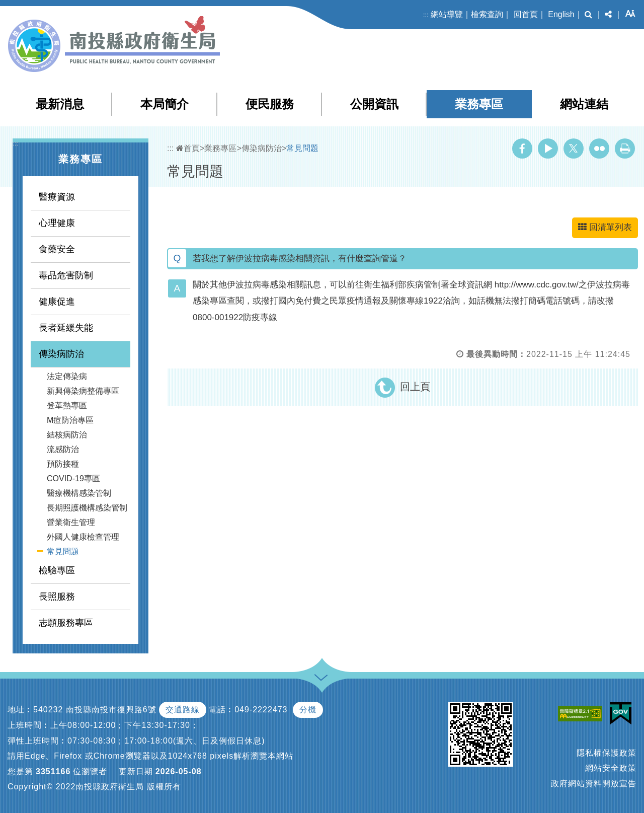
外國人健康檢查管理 (83, 537)
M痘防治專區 (70, 420)
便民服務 (270, 104)
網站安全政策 (611, 768)
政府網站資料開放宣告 (594, 784)
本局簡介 (165, 104)
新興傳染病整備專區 (83, 391)
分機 (308, 710)
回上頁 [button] (415, 387)
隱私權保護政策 (607, 753)
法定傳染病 (67, 376)
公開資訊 (374, 104)
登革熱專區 (67, 405)
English (561, 14)
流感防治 (63, 449)
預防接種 (63, 464)
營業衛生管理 (71, 522)
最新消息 (60, 104)
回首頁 (526, 14)
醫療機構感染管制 (79, 493)
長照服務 (57, 597)
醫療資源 (57, 197)
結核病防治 (67, 435)
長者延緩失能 (66, 328)
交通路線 (183, 710)
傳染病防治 (61, 354)
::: (426, 15)
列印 (625, 149)
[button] (588, 15)
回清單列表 (605, 227)
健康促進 (57, 302)
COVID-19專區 (73, 478)
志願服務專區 (66, 623)
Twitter (574, 149)
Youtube (548, 149)
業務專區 (479, 104)
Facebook (522, 149)
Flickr (599, 149)
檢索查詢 (487, 14)
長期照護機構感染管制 (87, 508)
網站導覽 (447, 14)
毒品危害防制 (66, 275)
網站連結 (584, 104)
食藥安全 (57, 249)
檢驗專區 (57, 570)
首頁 (188, 148)
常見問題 (63, 551)
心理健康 (57, 223)
